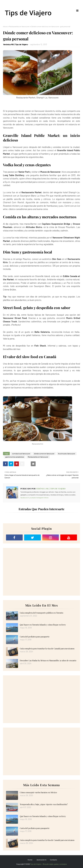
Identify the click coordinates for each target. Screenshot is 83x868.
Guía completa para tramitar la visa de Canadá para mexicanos (47, 648)
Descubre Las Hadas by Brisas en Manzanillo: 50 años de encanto (48, 660)
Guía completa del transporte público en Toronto (41, 613)
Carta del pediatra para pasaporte (35, 637)
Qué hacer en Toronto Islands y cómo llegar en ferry (43, 625)
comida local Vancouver (21, 454)
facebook (24, 498)
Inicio (5, 26)
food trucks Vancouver (67, 454)
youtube (33, 498)
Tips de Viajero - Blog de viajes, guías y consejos (48, 864)
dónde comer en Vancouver (44, 454)
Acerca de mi (41, 860)
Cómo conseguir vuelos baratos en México (38, 792)
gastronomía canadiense (15, 457)
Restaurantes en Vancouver (19, 26)
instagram (40, 498)
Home (30, 860)
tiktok (46, 498)
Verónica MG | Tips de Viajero (15, 44)
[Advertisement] (41, 572)
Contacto (54, 860)
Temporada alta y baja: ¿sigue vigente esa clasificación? (44, 804)
